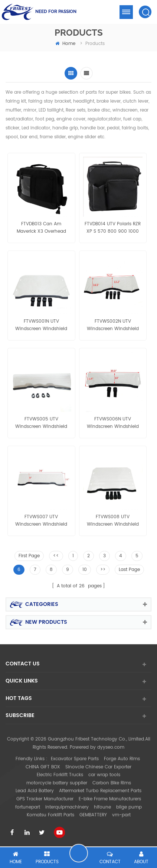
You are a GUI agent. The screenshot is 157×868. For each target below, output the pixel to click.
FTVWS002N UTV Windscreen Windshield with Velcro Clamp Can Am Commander (113, 325)
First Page (29, 556)
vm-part (121, 815)
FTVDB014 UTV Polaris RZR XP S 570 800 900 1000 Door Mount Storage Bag (113, 228)
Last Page (129, 570)
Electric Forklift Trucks (60, 775)
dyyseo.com (111, 747)
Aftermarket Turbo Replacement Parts (100, 791)
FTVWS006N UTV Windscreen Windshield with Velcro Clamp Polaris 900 (113, 423)
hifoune (102, 807)
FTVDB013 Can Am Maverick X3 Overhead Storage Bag (41, 228)
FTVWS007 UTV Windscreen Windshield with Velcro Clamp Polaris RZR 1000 (41, 521)
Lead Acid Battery (35, 791)
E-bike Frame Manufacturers (110, 799)
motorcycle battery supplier (57, 783)
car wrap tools (104, 775)
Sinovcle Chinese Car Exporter (98, 767)
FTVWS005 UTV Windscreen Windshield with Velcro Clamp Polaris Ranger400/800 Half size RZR (41, 423)
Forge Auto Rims (122, 759)
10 (85, 570)
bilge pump (129, 807)
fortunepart (28, 807)
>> (103, 570)
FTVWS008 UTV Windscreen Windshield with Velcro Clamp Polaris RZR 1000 (113, 521)
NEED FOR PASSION (56, 12)
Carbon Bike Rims (112, 783)
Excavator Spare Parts (75, 759)
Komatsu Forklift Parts (50, 815)
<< (56, 556)
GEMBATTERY (93, 815)
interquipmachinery (67, 807)
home (65, 44)
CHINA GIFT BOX (43, 767)
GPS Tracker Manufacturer (45, 799)
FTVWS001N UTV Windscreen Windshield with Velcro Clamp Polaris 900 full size (41, 325)
